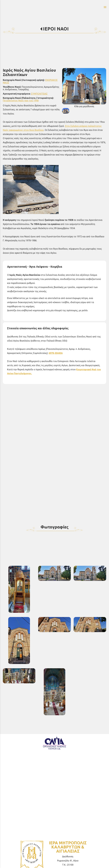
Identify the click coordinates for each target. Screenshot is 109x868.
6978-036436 (56, 353)
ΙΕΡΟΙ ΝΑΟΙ (56, 29)
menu (105, 7)
